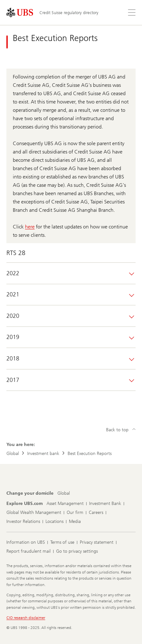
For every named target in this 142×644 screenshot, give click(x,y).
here (30, 227)
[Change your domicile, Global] (64, 493)
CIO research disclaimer (26, 618)
